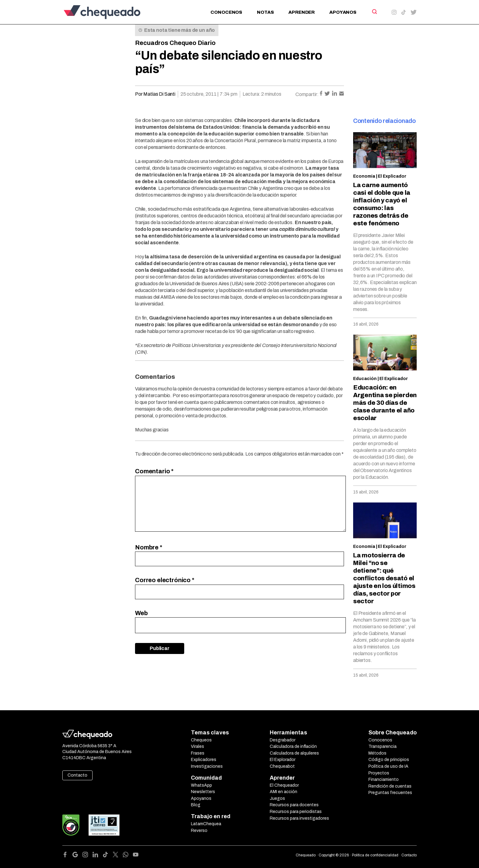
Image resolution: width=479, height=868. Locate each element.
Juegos (277, 798)
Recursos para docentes (294, 805)
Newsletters (203, 792)
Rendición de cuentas (390, 786)
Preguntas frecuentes (390, 793)
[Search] (374, 12)
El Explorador (283, 760)
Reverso (199, 831)
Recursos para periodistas (296, 812)
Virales (197, 746)
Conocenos (226, 12)
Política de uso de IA (388, 766)
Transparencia (382, 746)
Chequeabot (282, 766)
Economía (364, 176)
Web (141, 613)
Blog (196, 805)
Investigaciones (207, 766)
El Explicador (392, 176)
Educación (365, 379)
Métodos (377, 753)
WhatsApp (201, 785)
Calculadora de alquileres (294, 753)
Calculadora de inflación (293, 746)
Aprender (302, 12)
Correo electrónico (165, 580)
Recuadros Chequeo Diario (175, 43)
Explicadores (204, 760)
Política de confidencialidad (375, 855)
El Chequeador (284, 785)
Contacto (77, 775)
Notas (265, 12)
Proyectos (379, 773)
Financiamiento (384, 779)
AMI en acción (283, 792)
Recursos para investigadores (299, 818)
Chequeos (201, 740)
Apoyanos (343, 12)
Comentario (154, 471)
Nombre (149, 547)
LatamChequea (206, 824)
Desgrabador (283, 740)
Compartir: (307, 94)
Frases (198, 753)
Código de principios (389, 760)
